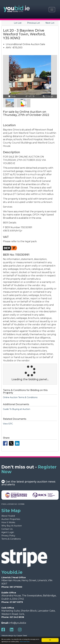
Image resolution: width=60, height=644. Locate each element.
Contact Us (7, 529)
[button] (27, 96)
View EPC (8, 424)
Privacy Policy (8, 536)
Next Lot (50, 23)
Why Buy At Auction (12, 526)
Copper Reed (22, 635)
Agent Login (8, 532)
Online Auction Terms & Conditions (20, 397)
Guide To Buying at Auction (17, 409)
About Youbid (8, 516)
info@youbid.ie (18, 623)
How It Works (8, 522)
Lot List (18, 23)
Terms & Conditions (11, 539)
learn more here (25, 641)
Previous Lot (33, 23)
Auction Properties (11, 519)
